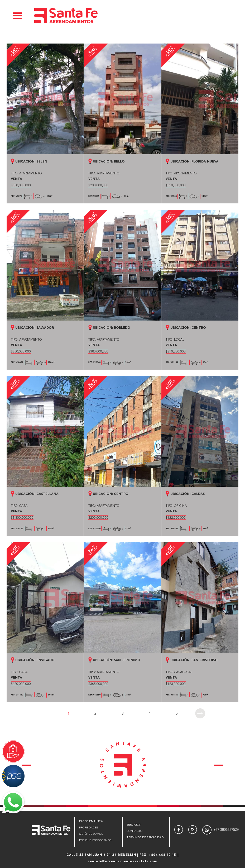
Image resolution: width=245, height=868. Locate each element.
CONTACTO (134, 831)
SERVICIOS (134, 825)
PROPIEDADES (89, 828)
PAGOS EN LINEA (91, 821)
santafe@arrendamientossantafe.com (122, 862)
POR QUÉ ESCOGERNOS (95, 840)
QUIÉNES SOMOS (91, 834)
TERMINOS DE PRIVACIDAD (145, 838)
